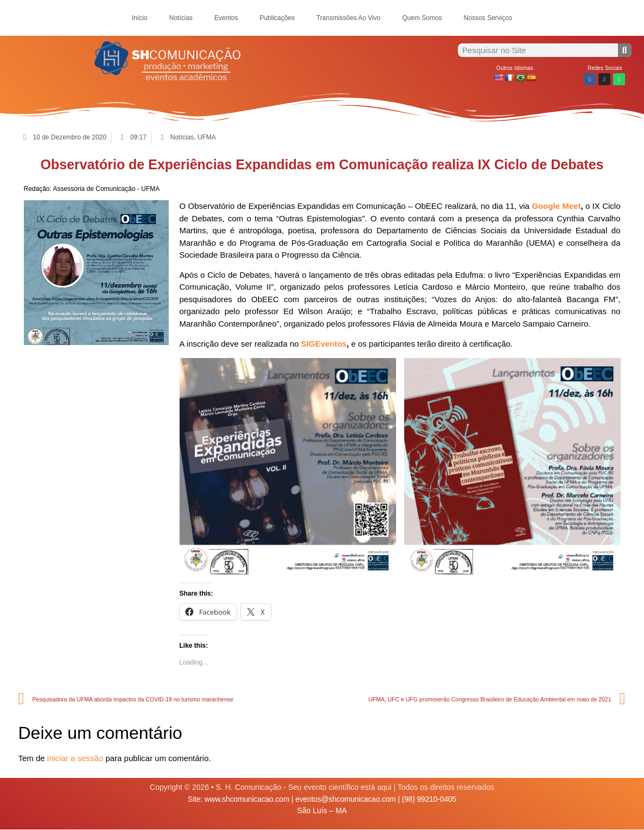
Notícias (181, 18)
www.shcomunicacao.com (247, 799)
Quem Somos (422, 18)
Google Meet (556, 206)
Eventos (226, 18)
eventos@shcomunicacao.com (346, 799)
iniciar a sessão (75, 758)
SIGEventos (324, 344)
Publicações (277, 18)
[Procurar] (625, 50)
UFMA (207, 137)
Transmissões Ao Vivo (348, 18)
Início (140, 18)
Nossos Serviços (488, 18)
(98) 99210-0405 (429, 799)
